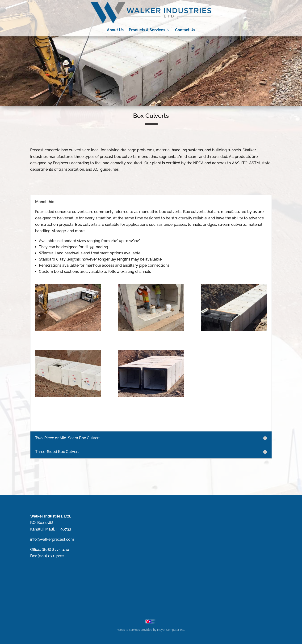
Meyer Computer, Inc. (171, 630)
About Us (115, 30)
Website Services (129, 630)
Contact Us (185, 30)
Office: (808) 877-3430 (50, 550)
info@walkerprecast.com (52, 539)
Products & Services (147, 30)
